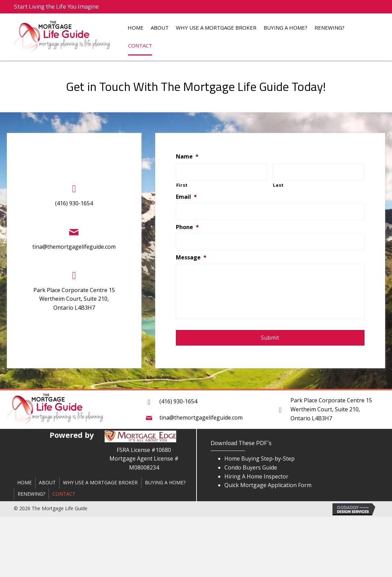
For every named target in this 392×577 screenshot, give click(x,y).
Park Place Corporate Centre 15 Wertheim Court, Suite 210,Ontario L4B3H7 (73, 299)
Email (187, 197)
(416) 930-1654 (73, 203)
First (183, 185)
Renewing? (330, 28)
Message (192, 257)
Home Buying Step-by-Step (259, 458)
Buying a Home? (285, 28)
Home (136, 28)
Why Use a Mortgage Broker (216, 28)
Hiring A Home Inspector (256, 476)
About (160, 28)
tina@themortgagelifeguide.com (73, 247)
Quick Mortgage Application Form (268, 485)
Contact (140, 45)
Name (188, 157)
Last (280, 185)
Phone (188, 227)
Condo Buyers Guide (251, 467)
